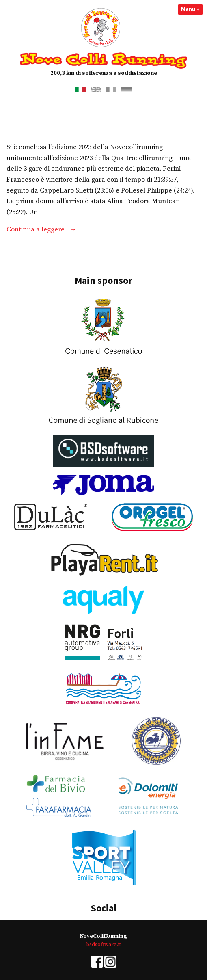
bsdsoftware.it (103, 945)
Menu (192, 9)
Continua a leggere (64, 230)
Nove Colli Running (103, 59)
